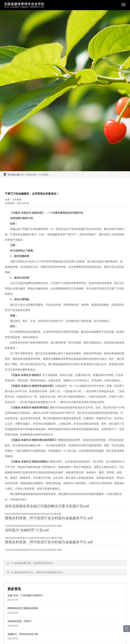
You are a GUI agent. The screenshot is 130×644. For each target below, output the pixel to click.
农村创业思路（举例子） (20, 621)
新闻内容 (31, 175)
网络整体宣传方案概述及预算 (23, 608)
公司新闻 (44, 175)
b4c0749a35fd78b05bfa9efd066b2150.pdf (27, 514)
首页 (22, 175)
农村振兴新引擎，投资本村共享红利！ (35, 563)
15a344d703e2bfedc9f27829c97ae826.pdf (27, 526)
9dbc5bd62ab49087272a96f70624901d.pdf (28, 538)
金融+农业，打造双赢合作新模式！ (26, 595)
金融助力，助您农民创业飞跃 (23, 634)
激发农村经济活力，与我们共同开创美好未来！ (39, 572)
